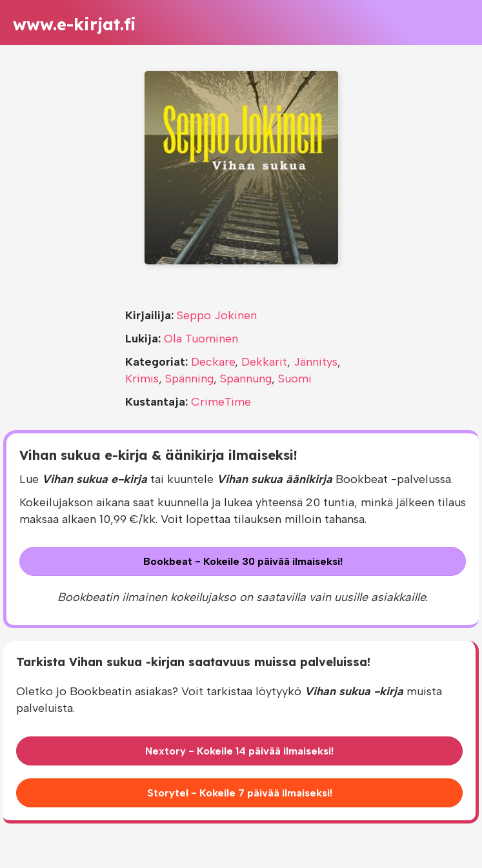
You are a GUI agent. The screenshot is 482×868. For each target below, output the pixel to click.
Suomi (295, 379)
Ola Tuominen (201, 339)
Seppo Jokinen (217, 315)
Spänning (189, 379)
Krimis (142, 379)
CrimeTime (221, 402)
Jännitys (316, 362)
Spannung (246, 379)
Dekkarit (264, 362)
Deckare (213, 362)
